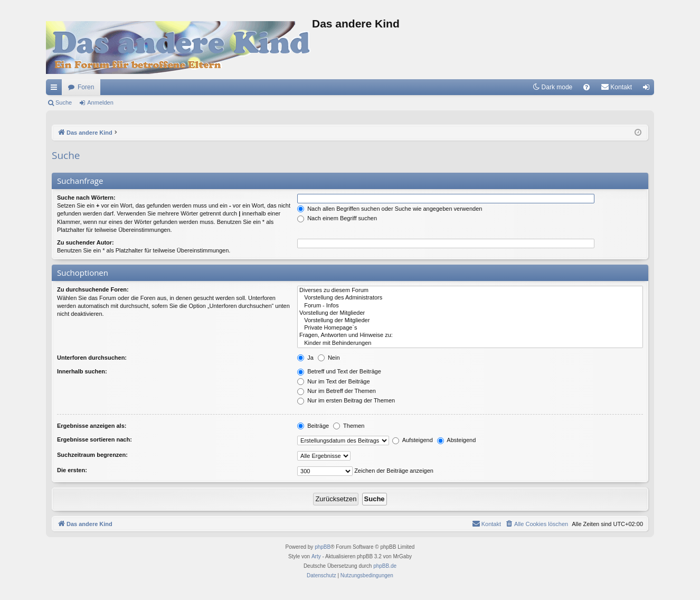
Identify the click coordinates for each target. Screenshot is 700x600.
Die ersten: (72, 470)
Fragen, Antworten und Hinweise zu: (470, 335)
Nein (329, 358)
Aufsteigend (413, 440)
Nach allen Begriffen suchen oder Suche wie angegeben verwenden (390, 209)
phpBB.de (385, 566)
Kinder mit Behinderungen (470, 343)
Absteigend (457, 440)
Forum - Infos (470, 306)
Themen (349, 426)
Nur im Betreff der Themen (337, 391)
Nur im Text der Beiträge (333, 381)
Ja (305, 358)
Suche (64, 102)
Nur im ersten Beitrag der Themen (346, 400)
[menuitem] (587, 87)
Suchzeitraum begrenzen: (92, 455)
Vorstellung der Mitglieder (470, 313)
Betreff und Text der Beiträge (339, 371)
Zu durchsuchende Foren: (93, 289)
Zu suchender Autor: (86, 242)
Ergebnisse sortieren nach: (94, 439)
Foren (86, 87)
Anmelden (100, 102)
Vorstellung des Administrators (470, 298)
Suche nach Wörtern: (86, 198)
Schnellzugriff (56, 89)
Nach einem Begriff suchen (337, 218)
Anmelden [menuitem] (649, 89)
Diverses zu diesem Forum (470, 290)
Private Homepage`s (470, 328)
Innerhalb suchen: (82, 371)
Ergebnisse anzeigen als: (92, 426)
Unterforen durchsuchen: (92, 358)
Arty (316, 556)
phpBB (323, 547)
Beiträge (313, 426)
